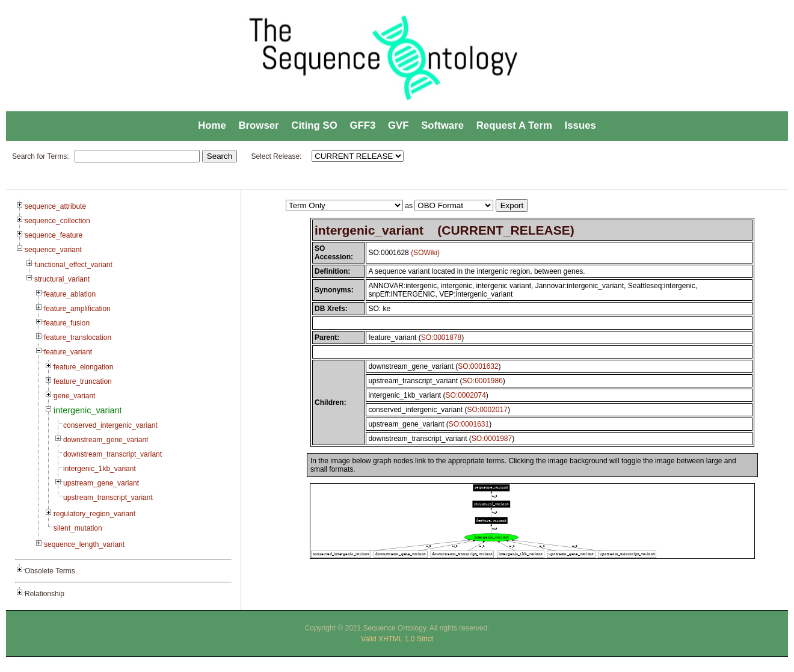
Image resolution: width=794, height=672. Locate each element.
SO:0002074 (465, 395)
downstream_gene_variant (106, 440)
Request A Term (514, 125)
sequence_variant (53, 250)
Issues (580, 125)
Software (442, 125)
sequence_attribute (55, 206)
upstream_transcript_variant (108, 498)
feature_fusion (67, 323)
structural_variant (62, 279)
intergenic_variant (88, 410)
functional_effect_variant (73, 265)
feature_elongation (83, 367)
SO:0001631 (469, 424)
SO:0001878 (441, 338)
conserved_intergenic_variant (110, 425)
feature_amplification (77, 309)
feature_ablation (70, 294)
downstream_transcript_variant (112, 454)
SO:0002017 (487, 410)
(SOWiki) (425, 253)
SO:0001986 (482, 381)
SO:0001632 (478, 366)
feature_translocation (78, 338)
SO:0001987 (492, 439)
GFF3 (362, 125)
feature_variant (68, 352)
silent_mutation (78, 528)
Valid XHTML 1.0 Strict (397, 639)
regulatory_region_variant (94, 514)
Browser (258, 125)
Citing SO (314, 125)
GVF (399, 125)
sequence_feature (54, 235)
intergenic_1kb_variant (100, 469)
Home (212, 125)
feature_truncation (83, 381)
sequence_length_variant (84, 544)
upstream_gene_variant (101, 483)
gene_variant (74, 396)
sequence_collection (57, 221)
